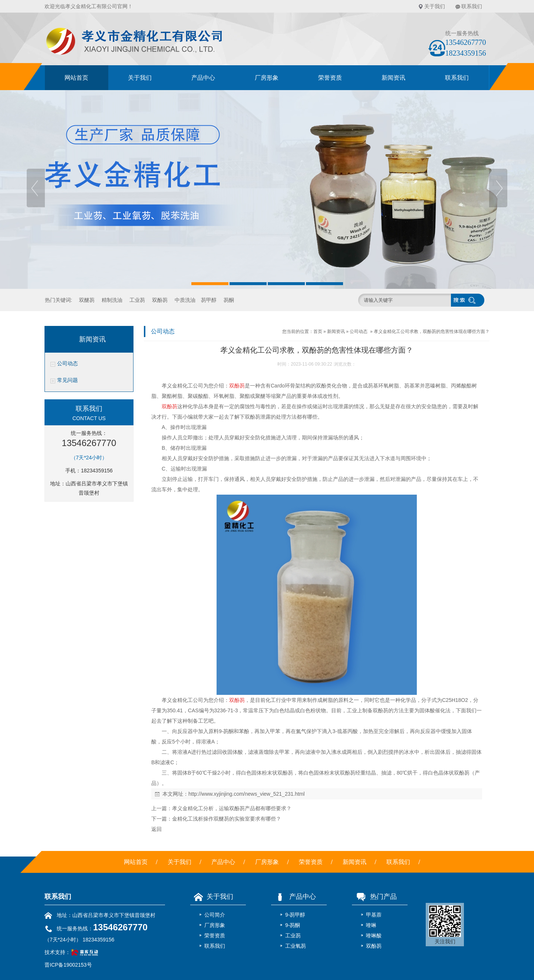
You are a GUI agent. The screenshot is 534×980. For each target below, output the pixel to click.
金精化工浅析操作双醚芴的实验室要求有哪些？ (227, 819)
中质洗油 (185, 300)
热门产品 (374, 897)
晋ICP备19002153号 (68, 965)
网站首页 (76, 78)
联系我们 (472, 6)
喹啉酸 (374, 936)
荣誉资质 (330, 78)
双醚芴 (87, 300)
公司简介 (215, 915)
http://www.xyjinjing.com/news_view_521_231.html (247, 794)
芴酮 (229, 300)
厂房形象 (267, 78)
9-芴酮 (293, 925)
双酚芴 (160, 300)
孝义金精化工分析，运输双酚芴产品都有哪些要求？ (232, 808)
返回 (156, 829)
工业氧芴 (296, 946)
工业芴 (137, 300)
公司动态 (67, 364)
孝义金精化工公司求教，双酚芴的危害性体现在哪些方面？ (432, 331)
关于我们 (435, 6)
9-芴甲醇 (295, 915)
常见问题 (67, 380)
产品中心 (203, 78)
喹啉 (371, 925)
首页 (318, 331)
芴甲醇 (209, 300)
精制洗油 (112, 300)
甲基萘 (374, 915)
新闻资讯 (393, 78)
